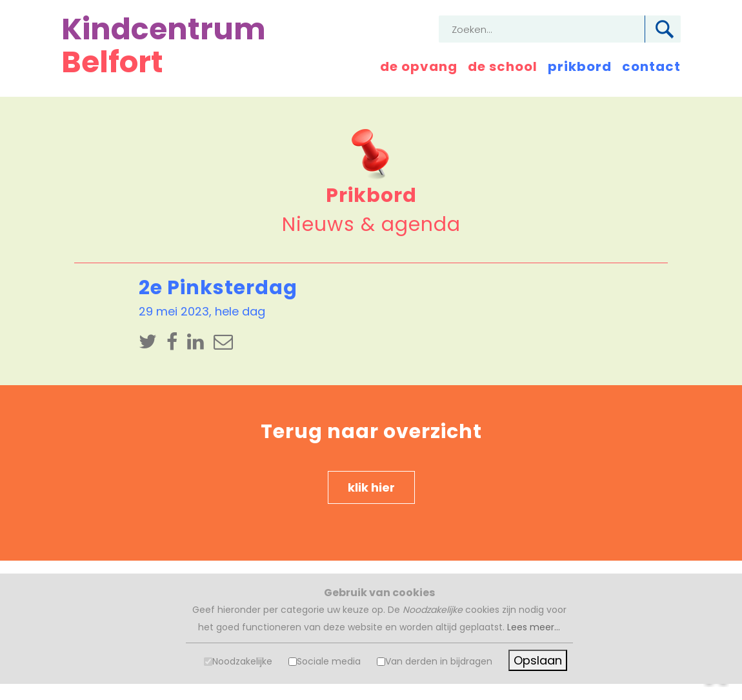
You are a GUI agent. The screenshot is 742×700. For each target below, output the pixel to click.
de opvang (419, 66)
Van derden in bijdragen (439, 661)
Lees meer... (534, 627)
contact (651, 66)
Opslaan (538, 660)
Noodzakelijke (242, 661)
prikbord (580, 66)
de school (503, 66)
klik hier (371, 487)
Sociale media (329, 661)
